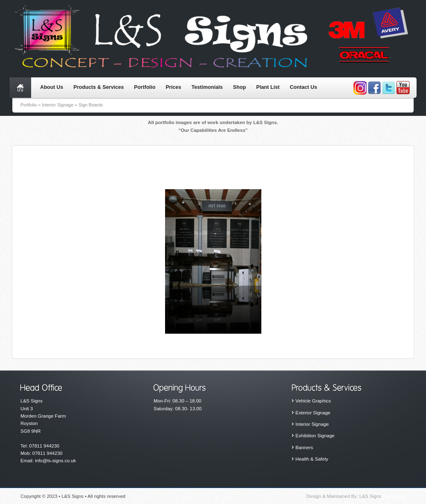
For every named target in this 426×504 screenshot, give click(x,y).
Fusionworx (393, 496)
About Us (52, 87)
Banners (304, 447)
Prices (173, 87)
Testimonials (207, 87)
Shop (240, 87)
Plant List (268, 87)
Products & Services (99, 87)
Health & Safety (312, 459)
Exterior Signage (313, 413)
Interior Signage (312, 424)
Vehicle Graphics (313, 401)
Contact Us (303, 87)
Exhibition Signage (315, 436)
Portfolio (145, 87)
